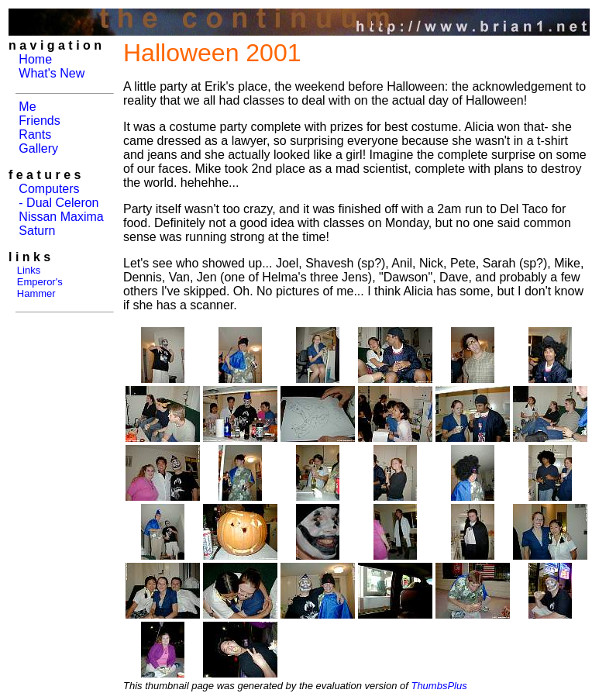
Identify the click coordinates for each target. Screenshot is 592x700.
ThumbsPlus (439, 686)
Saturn (37, 231)
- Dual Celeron (59, 203)
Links (29, 270)
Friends (39, 121)
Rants (35, 134)
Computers (49, 189)
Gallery (38, 148)
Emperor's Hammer (36, 288)
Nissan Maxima (61, 217)
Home (35, 59)
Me (27, 107)
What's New (52, 73)
